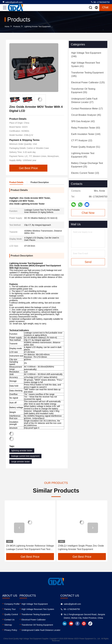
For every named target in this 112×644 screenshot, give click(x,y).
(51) (86, 147)
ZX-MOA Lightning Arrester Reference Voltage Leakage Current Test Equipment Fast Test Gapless (30, 548)
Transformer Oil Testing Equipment (37, 625)
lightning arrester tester (22, 451)
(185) (87, 74)
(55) (83, 91)
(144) (86, 134)
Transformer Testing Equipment (36, 614)
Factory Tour (10, 609)
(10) (85, 173)
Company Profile (12, 604)
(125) (88, 82)
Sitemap (8, 625)
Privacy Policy (11, 630)
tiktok (90, 624)
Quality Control (11, 614)
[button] (19, 528)
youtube (71, 624)
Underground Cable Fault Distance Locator (41, 630)
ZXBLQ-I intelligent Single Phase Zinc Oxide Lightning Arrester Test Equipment (81, 547)
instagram (84, 624)
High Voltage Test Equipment (35, 604)
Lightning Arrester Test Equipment (37, 27)
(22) (82, 140)
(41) (86, 64)
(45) (86, 115)
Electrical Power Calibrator (34, 620)
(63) (86, 128)
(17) (87, 109)
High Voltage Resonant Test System (38, 609)
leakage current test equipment (25, 456)
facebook (77, 624)
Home (7, 27)
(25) (87, 165)
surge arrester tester (21, 462)
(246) (86, 55)
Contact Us (9, 620)
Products (17, 27)
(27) (84, 100)
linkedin (65, 624)
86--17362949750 (100, 2)
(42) (83, 121)
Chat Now (88, 213)
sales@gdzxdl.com (12, 2)
